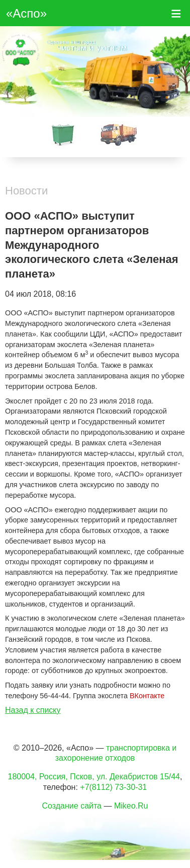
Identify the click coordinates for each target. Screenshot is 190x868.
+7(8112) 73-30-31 (113, 787)
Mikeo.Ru (131, 806)
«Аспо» (26, 13)
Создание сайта (72, 806)
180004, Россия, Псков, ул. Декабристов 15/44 (94, 777)
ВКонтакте (147, 696)
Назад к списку (33, 710)
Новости (26, 191)
